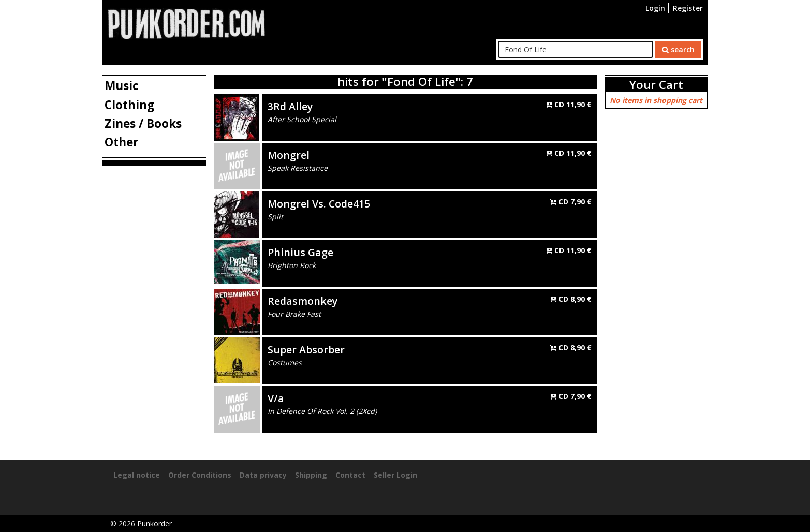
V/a (276, 398)
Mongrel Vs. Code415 (319, 204)
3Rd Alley (290, 106)
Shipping (311, 475)
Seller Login (395, 475)
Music (122, 86)
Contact (350, 475)
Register (688, 8)
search (678, 49)
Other (122, 142)
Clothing (129, 105)
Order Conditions (200, 475)
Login (655, 8)
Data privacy (263, 475)
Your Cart (656, 85)
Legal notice (137, 475)
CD (569, 104)
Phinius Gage (300, 252)
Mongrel (289, 155)
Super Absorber (306, 350)
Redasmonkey (303, 301)
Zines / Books (143, 123)
